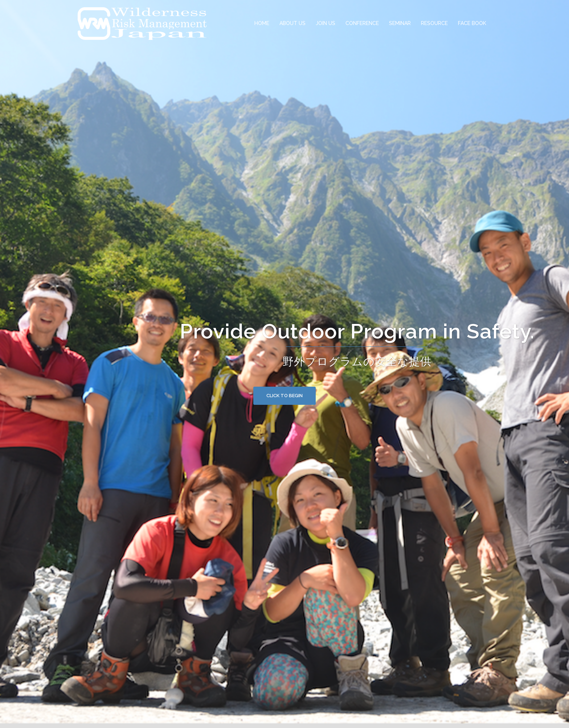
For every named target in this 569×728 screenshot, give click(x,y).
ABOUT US (292, 23)
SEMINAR (400, 23)
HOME (262, 23)
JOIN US (326, 23)
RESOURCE (434, 23)
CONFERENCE (362, 23)
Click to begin (284, 396)
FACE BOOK (472, 23)
